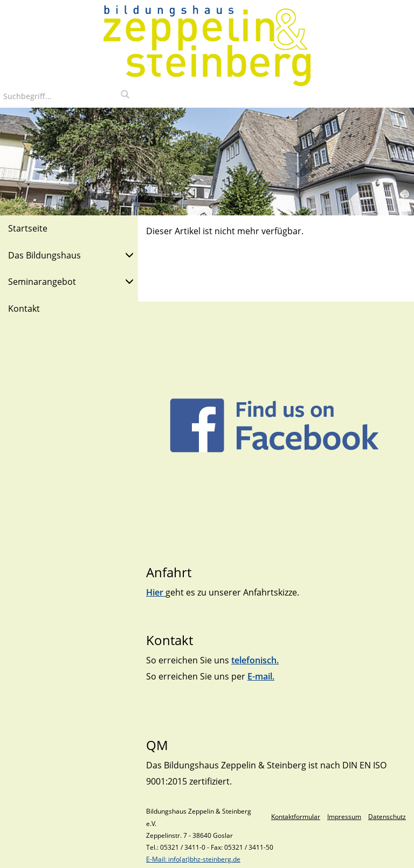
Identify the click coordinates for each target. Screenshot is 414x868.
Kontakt (24, 309)
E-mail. (261, 676)
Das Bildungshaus (71, 254)
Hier (156, 592)
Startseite (28, 228)
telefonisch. (255, 660)
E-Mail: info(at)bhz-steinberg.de (193, 859)
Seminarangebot (71, 281)
